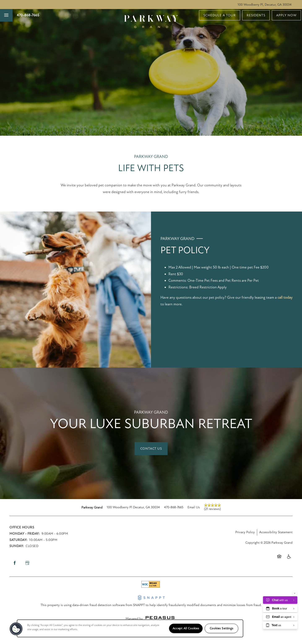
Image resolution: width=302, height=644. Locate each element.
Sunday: (17, 546)
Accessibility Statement (276, 532)
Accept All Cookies (186, 628)
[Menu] (6, 15)
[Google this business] (27, 563)
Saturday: (18, 540)
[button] (220, 15)
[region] (130, 628)
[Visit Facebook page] (15, 563)
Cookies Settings (222, 628)
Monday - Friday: (25, 534)
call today (285, 297)
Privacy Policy (245, 532)
